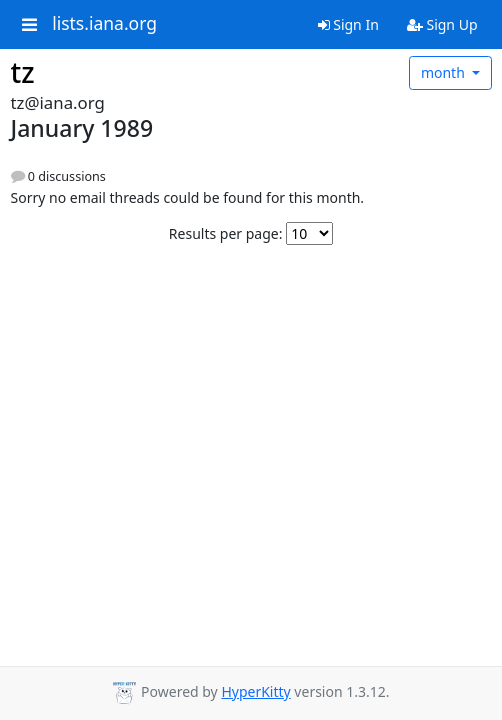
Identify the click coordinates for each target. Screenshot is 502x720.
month (445, 72)
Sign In (348, 24)
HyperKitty (255, 691)
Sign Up (442, 24)
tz (23, 72)
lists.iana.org (104, 24)
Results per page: (226, 233)
